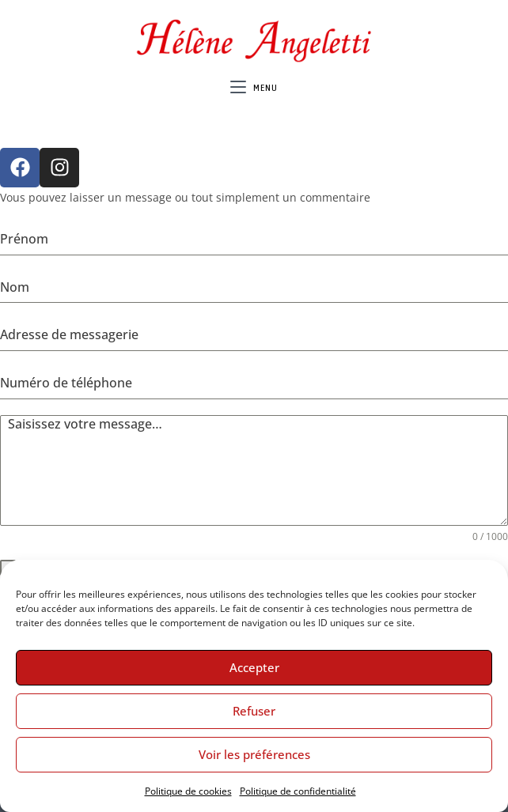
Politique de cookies (188, 791)
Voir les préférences (254, 754)
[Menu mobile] (254, 88)
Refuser (254, 711)
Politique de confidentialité (298, 791)
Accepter (254, 667)
